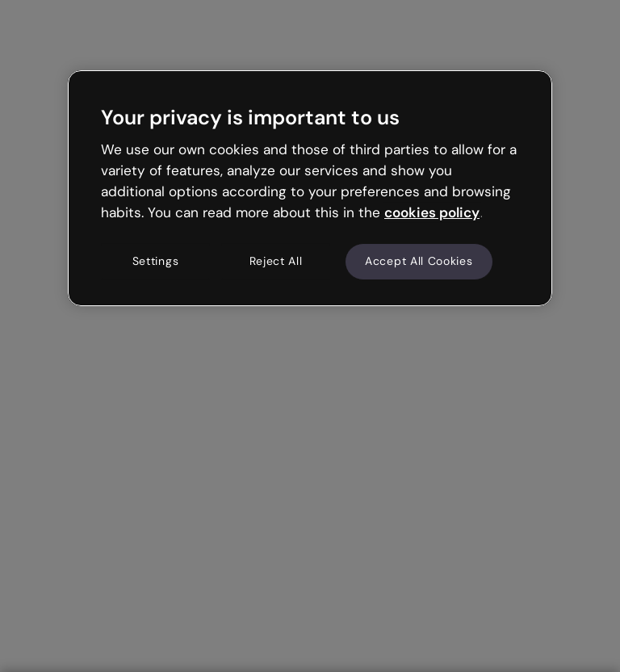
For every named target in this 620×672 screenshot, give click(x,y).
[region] (310, 188)
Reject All (276, 261)
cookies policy (432, 212)
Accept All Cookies (419, 261)
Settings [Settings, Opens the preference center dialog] (156, 261)
